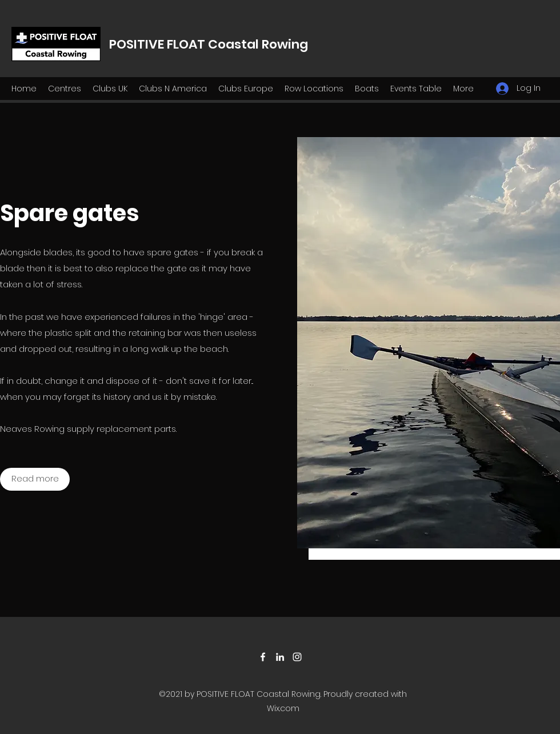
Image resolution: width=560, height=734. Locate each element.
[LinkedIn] (280, 657)
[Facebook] (263, 657)
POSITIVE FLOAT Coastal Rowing (209, 44)
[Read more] (35, 479)
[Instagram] (297, 657)
